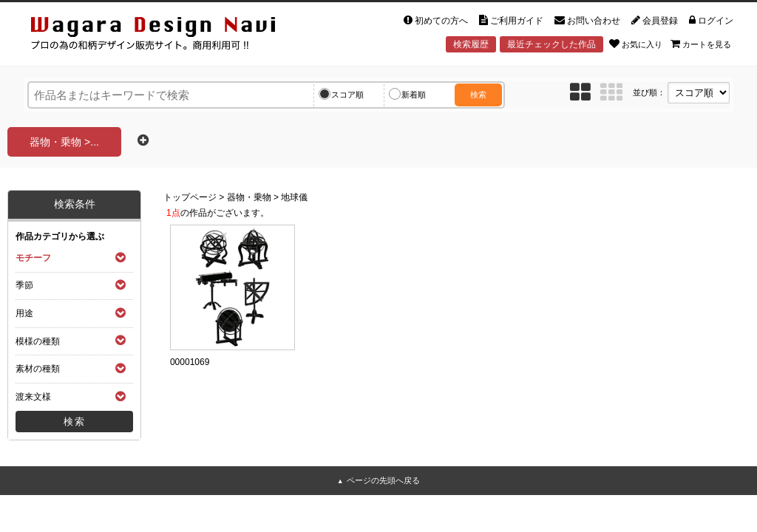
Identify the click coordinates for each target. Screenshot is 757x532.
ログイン (711, 21)
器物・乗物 (249, 197)
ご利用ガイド (511, 21)
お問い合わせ (587, 21)
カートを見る (701, 44)
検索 (478, 95)
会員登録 (655, 21)
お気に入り (636, 44)
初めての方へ (436, 21)
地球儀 (294, 197)
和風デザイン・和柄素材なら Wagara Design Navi (166, 36)
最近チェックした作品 (551, 44)
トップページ (190, 197)
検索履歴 (471, 44)
